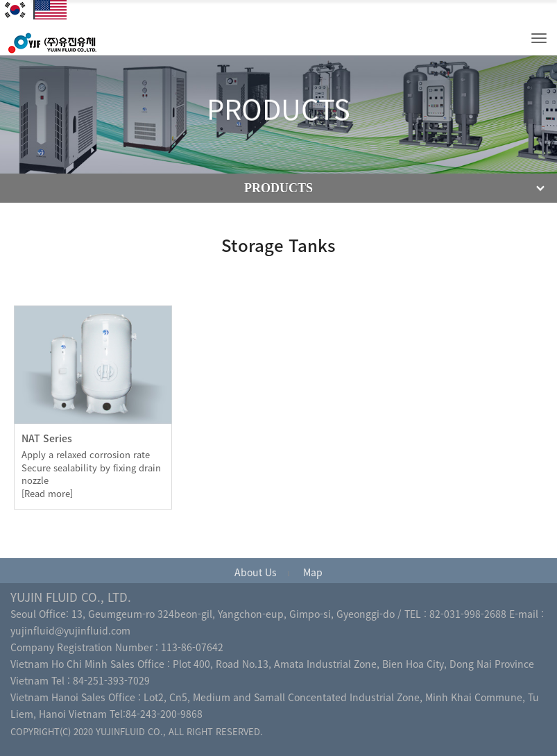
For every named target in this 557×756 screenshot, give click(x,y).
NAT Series (47, 438)
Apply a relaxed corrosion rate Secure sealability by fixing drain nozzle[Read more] (91, 474)
